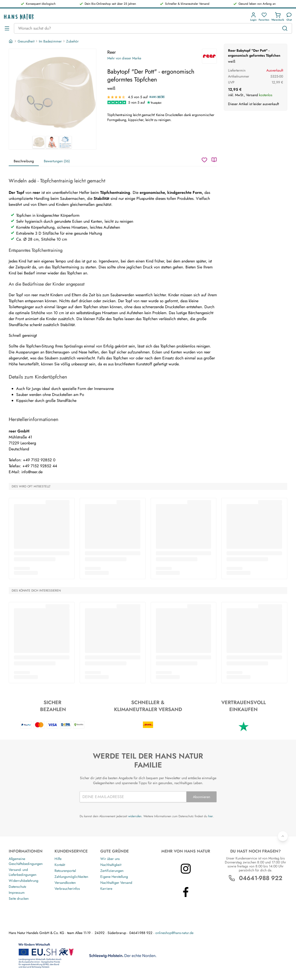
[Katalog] (214, 160)
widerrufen (135, 816)
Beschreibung (24, 161)
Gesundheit (26, 41)
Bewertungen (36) (57, 161)
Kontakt (60, 865)
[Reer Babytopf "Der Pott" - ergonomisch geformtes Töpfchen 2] (52, 142)
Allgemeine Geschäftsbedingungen (26, 861)
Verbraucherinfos (67, 889)
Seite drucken (19, 898)
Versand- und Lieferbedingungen (23, 872)
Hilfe (58, 859)
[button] (253, 17)
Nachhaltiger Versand (116, 883)
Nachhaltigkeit (111, 865)
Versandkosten (65, 883)
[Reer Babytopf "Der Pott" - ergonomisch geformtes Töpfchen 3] (65, 142)
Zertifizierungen (112, 871)
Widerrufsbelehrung (24, 881)
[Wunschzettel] (204, 160)
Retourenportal (65, 871)
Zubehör (72, 41)
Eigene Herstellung (114, 877)
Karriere (106, 889)
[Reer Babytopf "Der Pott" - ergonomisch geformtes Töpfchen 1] (53, 92)
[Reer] (209, 56)
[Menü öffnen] (7, 28)
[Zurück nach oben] (283, 836)
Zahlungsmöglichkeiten (71, 877)
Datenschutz (17, 887)
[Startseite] (11, 41)
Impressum (17, 893)
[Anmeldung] (253, 17)
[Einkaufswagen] (278, 17)
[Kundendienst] (289, 17)
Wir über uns (110, 859)
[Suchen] (285, 28)
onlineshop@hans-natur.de (174, 933)
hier (210, 816)
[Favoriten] (264, 17)
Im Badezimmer (50, 41)
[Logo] (19, 17)
